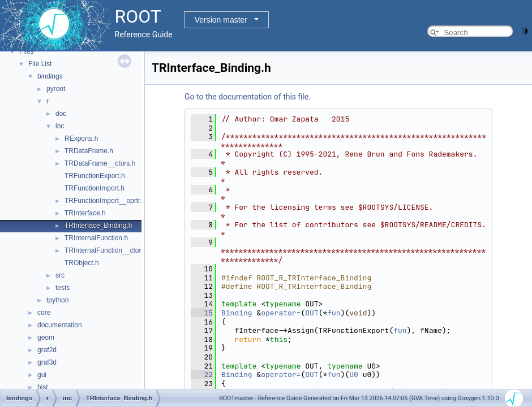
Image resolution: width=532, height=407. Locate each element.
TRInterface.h (85, 213)
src (60, 275)
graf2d (47, 350)
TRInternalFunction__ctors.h (107, 250)
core (44, 313)
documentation (60, 325)
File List (40, 64)
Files (26, 51)
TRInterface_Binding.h (98, 226)
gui (42, 375)
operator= (281, 313)
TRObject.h (82, 263)
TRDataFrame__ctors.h (100, 163)
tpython (57, 300)
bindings (50, 76)
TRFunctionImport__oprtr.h (105, 201)
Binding (237, 313)
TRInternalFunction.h (96, 238)
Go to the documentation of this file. (248, 97)
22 (202, 374)
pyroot (56, 89)
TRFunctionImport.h (95, 188)
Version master (221, 20)
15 (202, 313)
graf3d (47, 362)
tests (63, 288)
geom (46, 337)
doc (61, 114)
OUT (312, 313)
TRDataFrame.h (89, 151)
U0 (354, 374)
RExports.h (81, 138)
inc (60, 126)
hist (43, 387)
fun (334, 313)
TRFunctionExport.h (95, 176)
